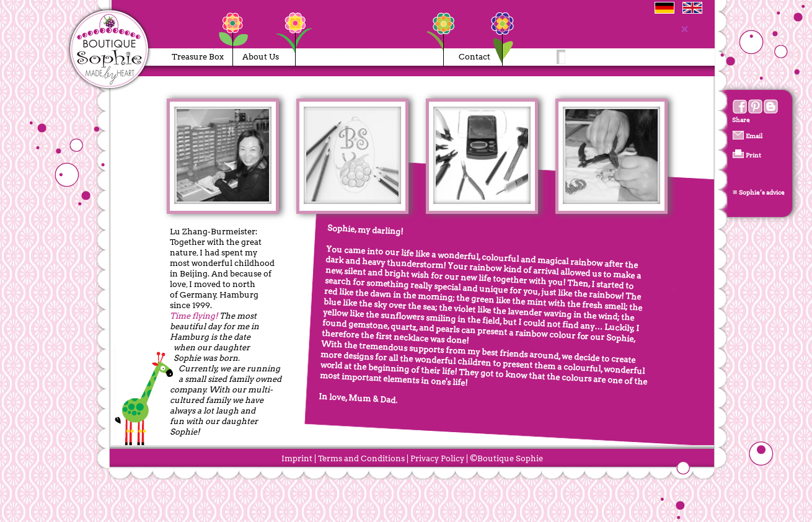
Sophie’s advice (761, 192)
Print (753, 155)
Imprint (297, 458)
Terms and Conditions (361, 458)
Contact (474, 57)
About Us (261, 57)
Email (753, 135)
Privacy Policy (437, 458)
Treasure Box (198, 57)
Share (741, 120)
